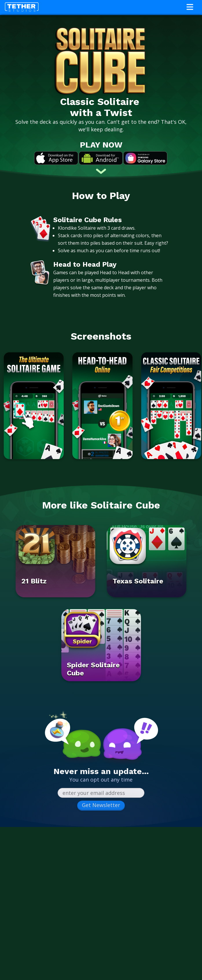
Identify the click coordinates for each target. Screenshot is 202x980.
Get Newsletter (101, 805)
